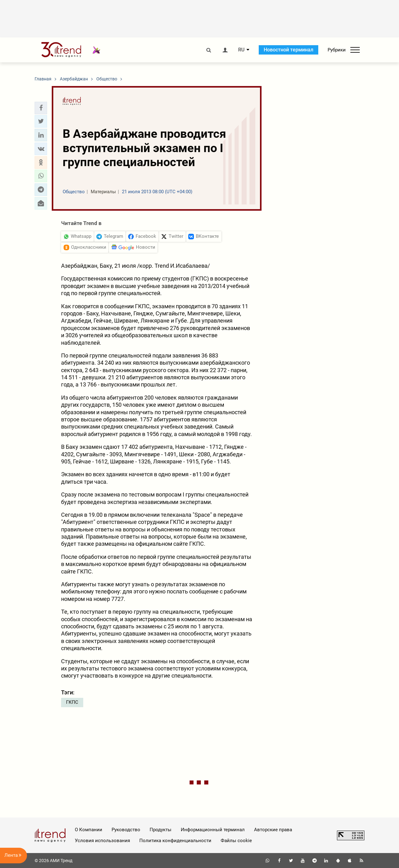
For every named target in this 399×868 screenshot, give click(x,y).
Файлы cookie (236, 841)
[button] (41, 108)
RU (241, 50)
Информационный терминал (213, 830)
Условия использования (102, 841)
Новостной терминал (288, 50)
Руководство (126, 830)
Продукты (161, 830)
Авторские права (273, 830)
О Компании (89, 830)
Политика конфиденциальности (175, 841)
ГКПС (72, 702)
